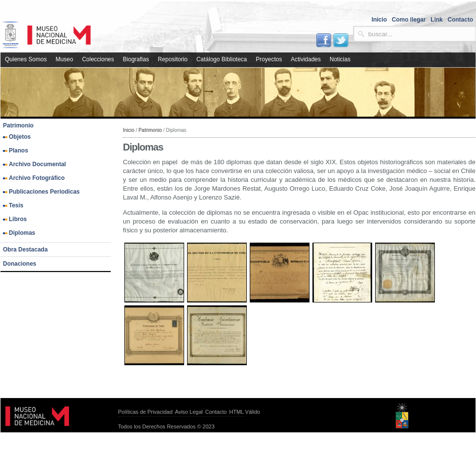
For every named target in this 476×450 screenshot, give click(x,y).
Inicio (129, 130)
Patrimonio (150, 130)
